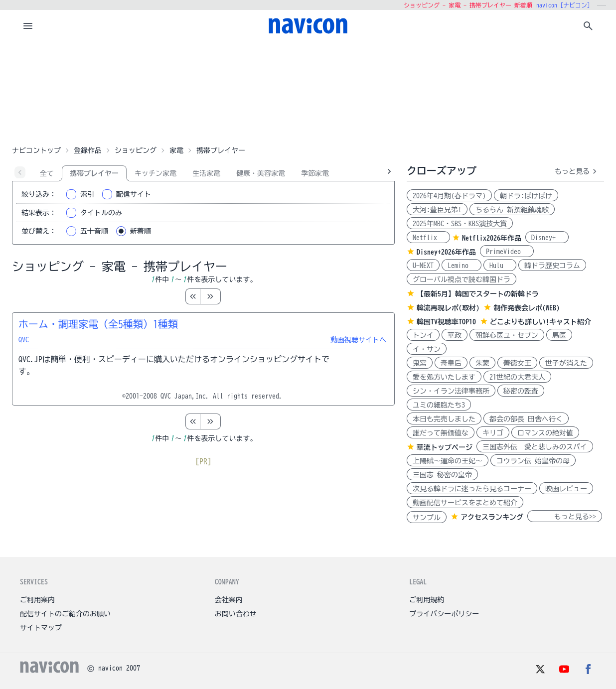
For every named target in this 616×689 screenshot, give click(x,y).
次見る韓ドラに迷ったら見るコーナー (472, 489)
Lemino (462, 266)
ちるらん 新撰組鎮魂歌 (512, 210)
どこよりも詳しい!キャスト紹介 (540, 322)
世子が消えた (566, 363)
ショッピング (136, 150)
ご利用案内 (37, 600)
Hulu (500, 266)
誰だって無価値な (441, 433)
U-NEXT (423, 266)
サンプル (427, 518)
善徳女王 (517, 363)
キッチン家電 (155, 173)
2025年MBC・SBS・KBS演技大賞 (460, 224)
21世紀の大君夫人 (517, 377)
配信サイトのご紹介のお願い (65, 614)
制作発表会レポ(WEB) (527, 308)
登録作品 (88, 150)
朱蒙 (482, 363)
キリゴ (493, 433)
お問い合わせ (236, 614)
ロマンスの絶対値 (545, 433)
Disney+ (547, 238)
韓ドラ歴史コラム (552, 266)
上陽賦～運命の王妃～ (448, 461)
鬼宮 (420, 363)
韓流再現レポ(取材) (448, 308)
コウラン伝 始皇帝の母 (533, 461)
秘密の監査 (521, 391)
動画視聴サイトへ (358, 340)
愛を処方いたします (444, 377)
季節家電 (315, 173)
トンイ (423, 335)
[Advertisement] (308, 92)
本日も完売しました (444, 419)
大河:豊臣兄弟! (437, 210)
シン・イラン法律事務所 (451, 391)
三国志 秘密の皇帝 (442, 475)
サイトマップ (41, 628)
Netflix (428, 238)
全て (47, 173)
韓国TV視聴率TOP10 (446, 322)
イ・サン (427, 349)
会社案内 (229, 600)
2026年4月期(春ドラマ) (449, 196)
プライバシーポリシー (444, 614)
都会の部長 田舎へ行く (526, 419)
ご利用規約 (427, 600)
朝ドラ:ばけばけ (526, 196)
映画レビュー (566, 489)
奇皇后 (451, 363)
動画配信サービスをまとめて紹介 (465, 503)
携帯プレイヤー (94, 173)
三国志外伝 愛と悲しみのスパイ (535, 447)
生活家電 (206, 173)
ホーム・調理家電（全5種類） (98, 324)
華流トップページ (445, 447)
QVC (24, 340)
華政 (455, 335)
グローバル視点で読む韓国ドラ (462, 279)
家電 (176, 150)
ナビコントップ (36, 150)
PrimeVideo (507, 252)
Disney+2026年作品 (446, 252)
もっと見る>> (565, 517)
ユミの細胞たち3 (439, 405)
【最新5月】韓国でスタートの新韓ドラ (478, 294)
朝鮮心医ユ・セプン (507, 335)
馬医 (559, 335)
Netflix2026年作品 (492, 238)
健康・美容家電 (261, 173)
